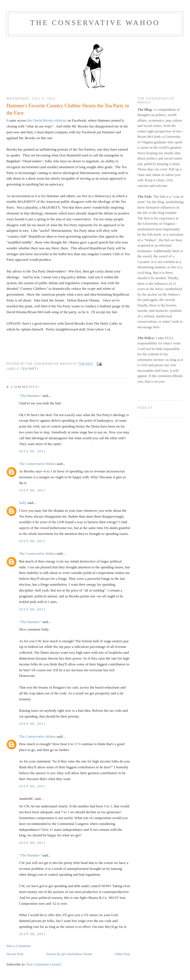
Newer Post (15, 954)
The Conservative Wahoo (95, 23)
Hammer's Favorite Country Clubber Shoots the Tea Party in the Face (68, 109)
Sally (23, 503)
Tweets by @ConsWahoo (64, 954)
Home (88, 954)
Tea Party (30, 369)
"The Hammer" (30, 396)
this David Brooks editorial (47, 120)
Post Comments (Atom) (44, 964)
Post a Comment (18, 946)
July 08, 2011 (32, 843)
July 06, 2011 (32, 451)
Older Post (122, 954)
